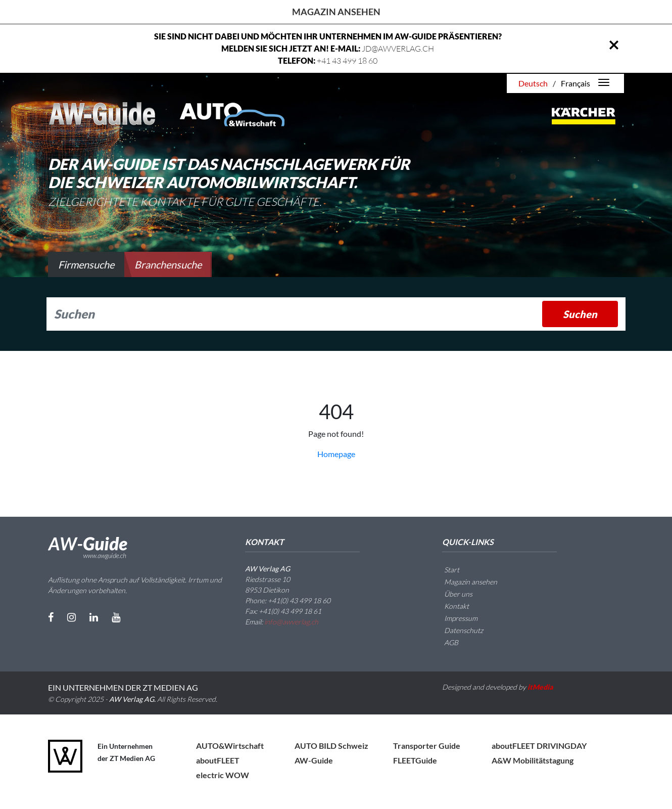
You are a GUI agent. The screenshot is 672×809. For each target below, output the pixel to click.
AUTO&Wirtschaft (230, 746)
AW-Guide (314, 760)
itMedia (540, 687)
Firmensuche (86, 264)
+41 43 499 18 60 (347, 61)
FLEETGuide (415, 760)
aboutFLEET (218, 760)
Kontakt (450, 606)
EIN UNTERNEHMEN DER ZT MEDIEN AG (123, 687)
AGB (445, 642)
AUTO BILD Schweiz (331, 746)
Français (575, 83)
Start (446, 570)
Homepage (336, 454)
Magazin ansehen (336, 12)
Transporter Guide (427, 746)
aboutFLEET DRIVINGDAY (539, 746)
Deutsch (533, 83)
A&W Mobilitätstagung (533, 760)
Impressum (455, 618)
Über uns (452, 594)
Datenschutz (458, 630)
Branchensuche (168, 264)
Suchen (580, 314)
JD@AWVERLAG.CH (398, 49)
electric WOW (223, 775)
